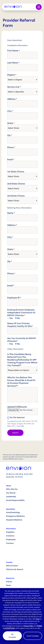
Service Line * (14, 87)
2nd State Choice (16, 184)
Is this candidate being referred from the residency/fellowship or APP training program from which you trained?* (22, 360)
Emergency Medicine (15, 516)
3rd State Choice (16, 196)
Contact (10, 543)
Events (9, 582)
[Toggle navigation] (39, 7)
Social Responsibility (15, 500)
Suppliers (10, 532)
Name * (11, 213)
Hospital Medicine (14, 520)
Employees (11, 539)
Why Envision (12, 566)
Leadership (11, 496)
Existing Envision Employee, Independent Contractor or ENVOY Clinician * (21, 312)
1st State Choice (16, 171)
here (38, 619)
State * (11, 123)
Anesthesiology (13, 512)
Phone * (11, 147)
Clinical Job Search (15, 569)
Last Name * (13, 63)
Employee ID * (14, 298)
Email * (11, 159)
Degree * (12, 75)
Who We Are (12, 489)
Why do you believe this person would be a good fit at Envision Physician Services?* (21, 382)
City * (10, 111)
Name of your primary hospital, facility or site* (20, 325)
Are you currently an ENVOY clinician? (22, 340)
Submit (15, 433)
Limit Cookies (33, 636)
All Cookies (12, 636)
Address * (12, 99)
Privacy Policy (29, 626)
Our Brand (11, 493)
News (9, 585)
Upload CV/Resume (17, 407)
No (19, 318)
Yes (11, 318)
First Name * (13, 50)
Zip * (10, 135)
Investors (10, 536)
